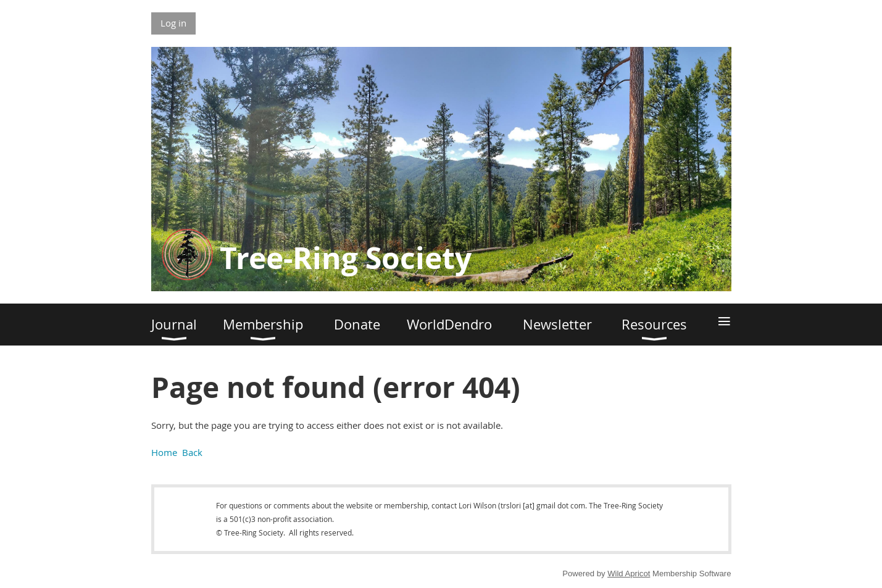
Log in (173, 23)
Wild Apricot (629, 574)
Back (192, 452)
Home (164, 452)
